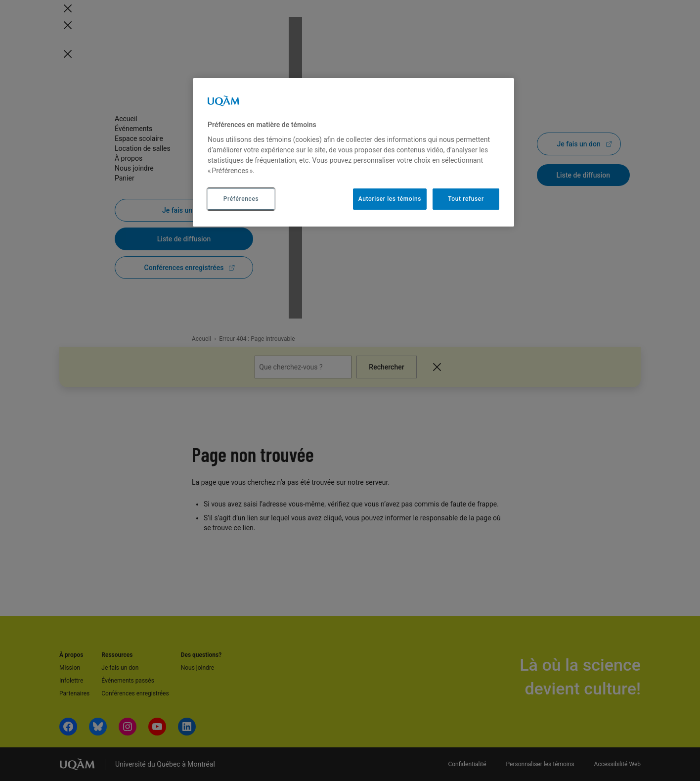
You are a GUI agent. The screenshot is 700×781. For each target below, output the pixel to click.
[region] (353, 152)
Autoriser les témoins (390, 199)
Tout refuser (466, 199)
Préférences (241, 199)
